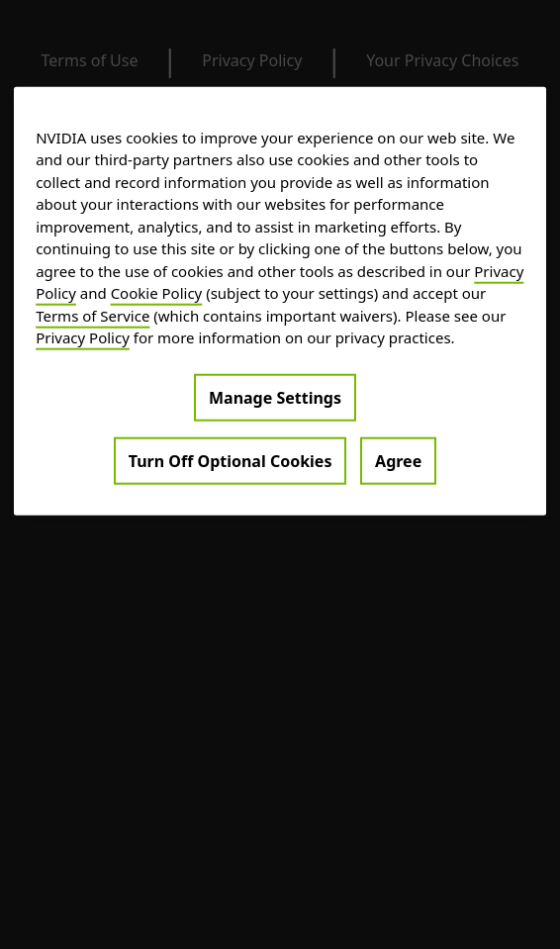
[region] (280, 301)
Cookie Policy (157, 293)
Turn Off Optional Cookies (231, 461)
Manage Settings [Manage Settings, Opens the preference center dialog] (275, 398)
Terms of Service (93, 316)
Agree (398, 461)
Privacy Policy (83, 337)
